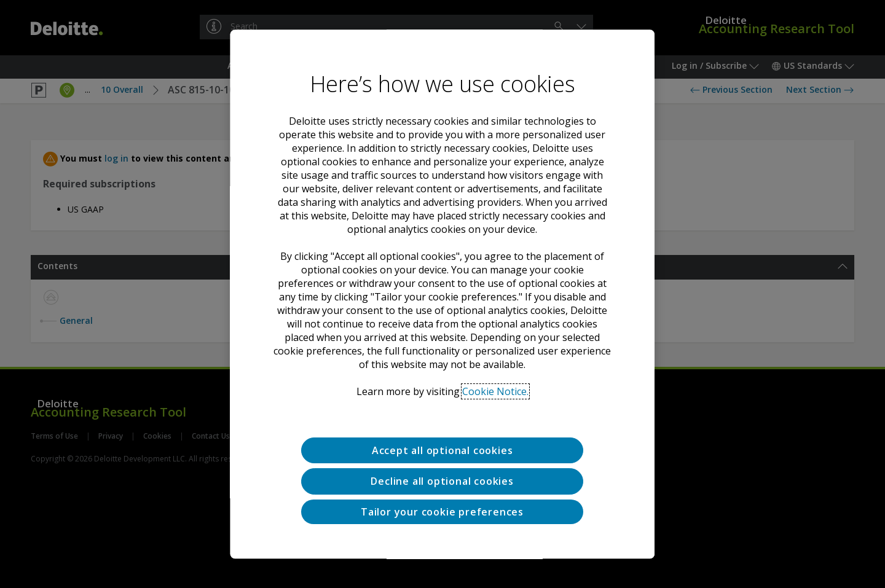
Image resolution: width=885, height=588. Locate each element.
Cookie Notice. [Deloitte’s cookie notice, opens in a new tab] (495, 391)
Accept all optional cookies (442, 450)
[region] (442, 294)
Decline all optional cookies (442, 482)
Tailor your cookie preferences (443, 512)
